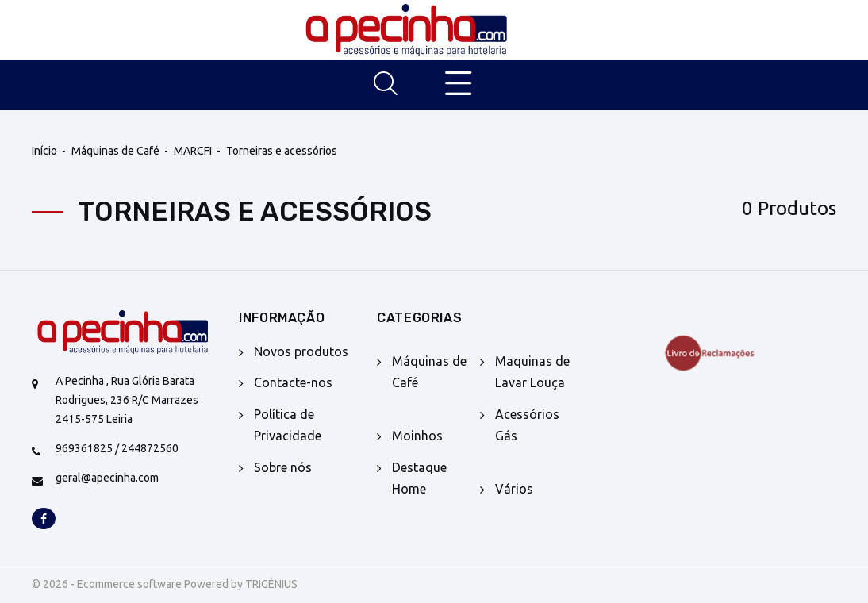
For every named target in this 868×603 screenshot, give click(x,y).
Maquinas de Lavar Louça (532, 372)
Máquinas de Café (115, 151)
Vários (514, 489)
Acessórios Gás (527, 425)
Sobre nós (283, 467)
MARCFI (193, 151)
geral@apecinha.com (107, 478)
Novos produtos (301, 351)
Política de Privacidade (288, 425)
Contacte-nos (293, 382)
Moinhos (417, 436)
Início (44, 151)
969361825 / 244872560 (117, 448)
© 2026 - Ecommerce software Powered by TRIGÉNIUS (165, 584)
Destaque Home (419, 478)
